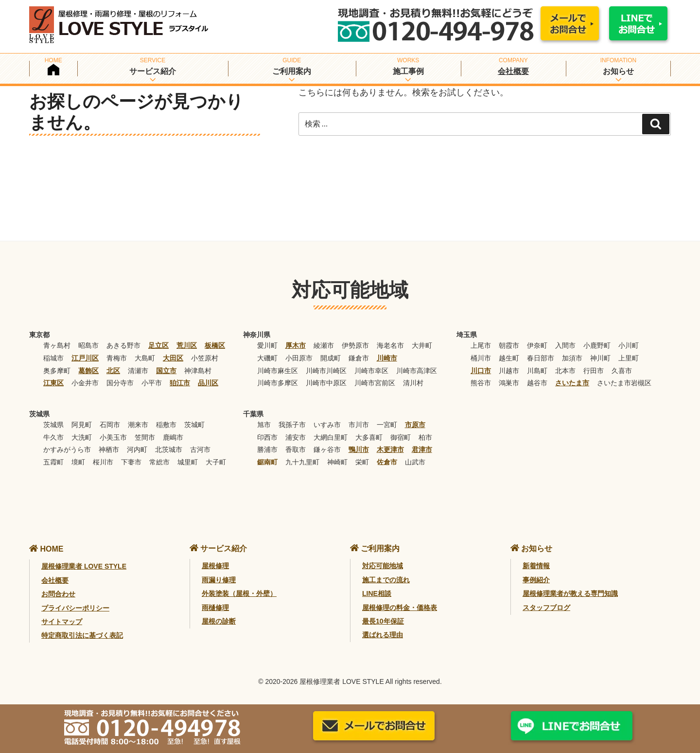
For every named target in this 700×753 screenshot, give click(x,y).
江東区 (53, 383)
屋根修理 (215, 566)
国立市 (166, 371)
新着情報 (536, 566)
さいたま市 (572, 383)
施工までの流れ (386, 580)
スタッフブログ (546, 608)
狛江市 (180, 383)
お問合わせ (58, 594)
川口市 (481, 371)
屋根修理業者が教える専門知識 (570, 593)
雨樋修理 (215, 608)
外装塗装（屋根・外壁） (239, 593)
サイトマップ (62, 622)
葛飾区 (88, 371)
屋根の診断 (219, 621)
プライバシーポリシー (75, 608)
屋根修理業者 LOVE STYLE (84, 566)
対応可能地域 (383, 566)
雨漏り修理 (219, 580)
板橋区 (215, 345)
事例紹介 (536, 580)
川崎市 (387, 358)
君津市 (422, 449)
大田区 (173, 358)
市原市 (415, 425)
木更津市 (390, 449)
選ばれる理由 (383, 635)
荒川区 (187, 345)
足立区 (158, 345)
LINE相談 (377, 593)
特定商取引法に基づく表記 (82, 635)
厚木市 (296, 345)
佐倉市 (387, 462)
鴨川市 (359, 449)
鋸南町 (267, 462)
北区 (113, 371)
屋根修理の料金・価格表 (400, 608)
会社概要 (513, 71)
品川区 (208, 383)
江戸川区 (85, 358)
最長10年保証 (383, 621)
